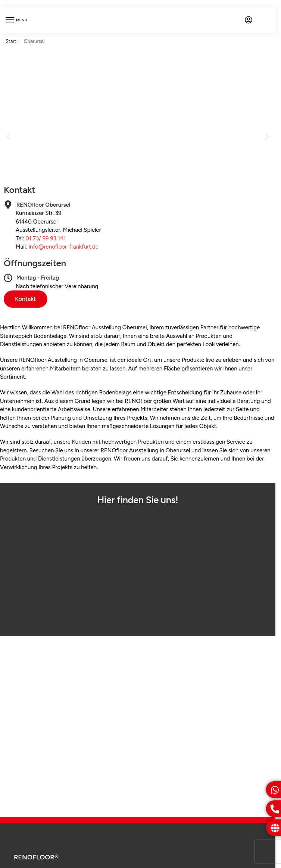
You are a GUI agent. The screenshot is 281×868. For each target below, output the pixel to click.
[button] (8, 137)
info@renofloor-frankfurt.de (64, 247)
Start (11, 41)
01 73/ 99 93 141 (46, 238)
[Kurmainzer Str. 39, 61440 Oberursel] (138, 568)
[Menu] (17, 20)
